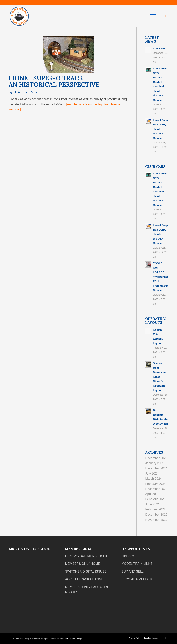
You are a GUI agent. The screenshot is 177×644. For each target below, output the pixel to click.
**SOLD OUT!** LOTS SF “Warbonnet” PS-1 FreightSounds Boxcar (162, 277)
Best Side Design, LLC (77, 639)
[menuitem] (152, 16)
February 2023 (155, 499)
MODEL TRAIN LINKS (137, 564)
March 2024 (153, 479)
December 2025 (156, 458)
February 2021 (155, 509)
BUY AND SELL (133, 571)
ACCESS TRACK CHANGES (85, 579)
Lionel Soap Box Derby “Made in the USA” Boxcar (160, 129)
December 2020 (156, 515)
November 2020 (156, 520)
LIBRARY (128, 556)
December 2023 (156, 489)
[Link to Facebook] (166, 16)
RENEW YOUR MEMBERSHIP (87, 556)
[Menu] (152, 16)
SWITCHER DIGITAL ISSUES (86, 571)
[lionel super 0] (68, 54)
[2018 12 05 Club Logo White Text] (19, 16)
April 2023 (152, 494)
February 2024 (155, 484)
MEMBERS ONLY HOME (82, 564)
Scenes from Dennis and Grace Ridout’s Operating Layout (160, 377)
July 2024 (152, 474)
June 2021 (152, 504)
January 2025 (155, 463)
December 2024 (156, 468)
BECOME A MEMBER (137, 579)
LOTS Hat (159, 48)
